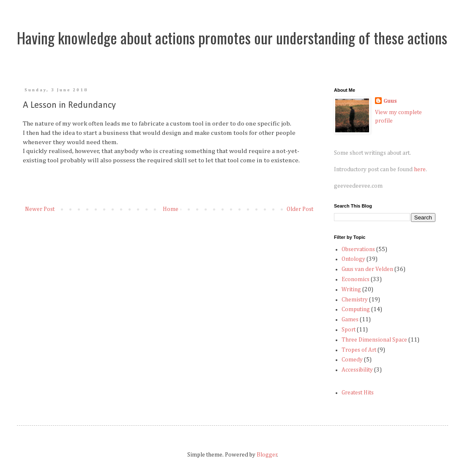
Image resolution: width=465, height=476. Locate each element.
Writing (351, 290)
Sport (349, 330)
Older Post (300, 209)
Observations (358, 249)
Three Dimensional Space (374, 340)
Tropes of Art (359, 350)
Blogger (267, 455)
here (420, 170)
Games (350, 320)
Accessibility (357, 370)
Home (171, 209)
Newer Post (40, 209)
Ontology (353, 259)
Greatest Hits (358, 393)
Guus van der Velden (367, 269)
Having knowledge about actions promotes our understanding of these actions (232, 37)
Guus (390, 101)
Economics (356, 279)
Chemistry (355, 300)
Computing (356, 309)
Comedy (352, 360)
